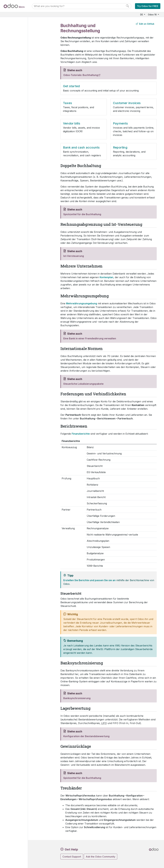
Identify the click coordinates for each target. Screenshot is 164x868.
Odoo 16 (153, 15)
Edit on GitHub (145, 24)
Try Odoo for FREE (148, 6)
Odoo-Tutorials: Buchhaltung (81, 75)
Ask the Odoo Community (101, 857)
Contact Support (72, 857)
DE (142, 15)
